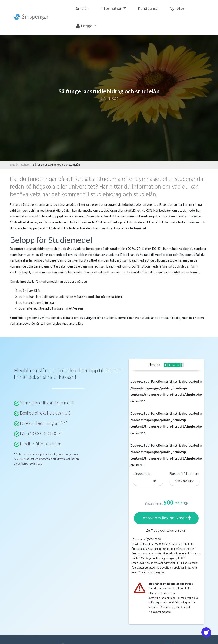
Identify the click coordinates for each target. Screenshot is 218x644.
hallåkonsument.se (160, 612)
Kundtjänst (150, 9)
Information (114, 9)
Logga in (89, 26)
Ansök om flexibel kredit (167, 518)
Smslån (85, 9)
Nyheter (180, 9)
